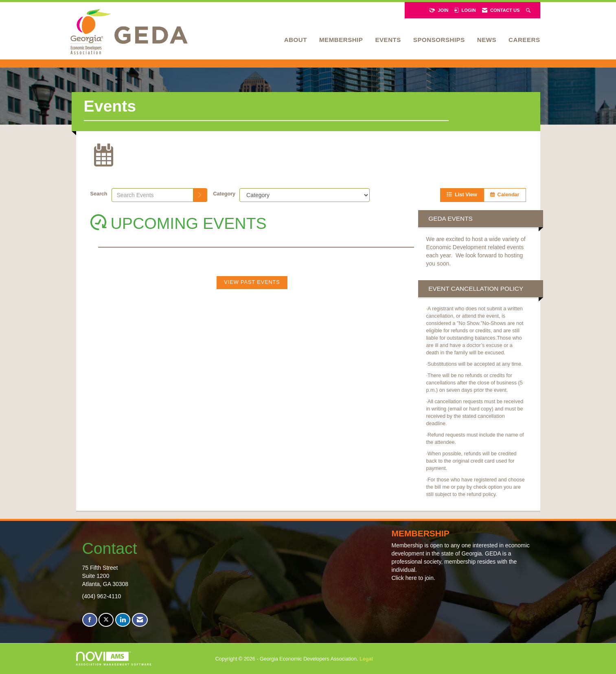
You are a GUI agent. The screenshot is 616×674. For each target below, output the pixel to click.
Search (99, 194)
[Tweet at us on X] (106, 620)
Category (225, 194)
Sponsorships (439, 40)
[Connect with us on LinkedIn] (123, 620)
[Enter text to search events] (152, 195)
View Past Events (252, 282)
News (487, 40)
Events (388, 40)
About (296, 40)
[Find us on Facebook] (90, 620)
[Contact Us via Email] (140, 620)
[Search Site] (529, 10)
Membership (341, 40)
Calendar (505, 195)
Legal (366, 659)
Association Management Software (114, 659)
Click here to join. (413, 578)
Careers (524, 40)
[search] (200, 195)
